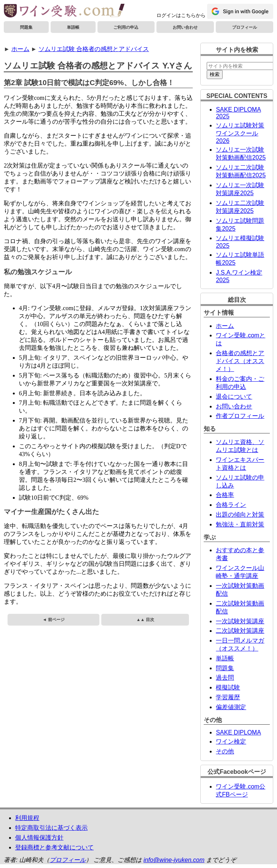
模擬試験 (228, 687)
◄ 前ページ (53, 620)
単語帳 (73, 27)
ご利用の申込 (126, 27)
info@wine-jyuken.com (174, 860)
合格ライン (231, 505)
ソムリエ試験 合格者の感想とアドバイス (94, 49)
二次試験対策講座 (240, 631)
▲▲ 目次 (145, 620)
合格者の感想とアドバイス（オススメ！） (240, 361)
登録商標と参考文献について (54, 847)
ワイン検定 (231, 741)
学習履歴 (228, 697)
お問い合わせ (185, 27)
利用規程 (27, 818)
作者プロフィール (240, 416)
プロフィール (245, 27)
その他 (225, 751)
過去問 (225, 678)
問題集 (26, 27)
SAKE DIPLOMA (238, 732)
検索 (215, 74)
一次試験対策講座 (240, 621)
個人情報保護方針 (39, 838)
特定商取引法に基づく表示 (51, 828)
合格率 (225, 495)
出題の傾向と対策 (240, 515)
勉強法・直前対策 (240, 524)
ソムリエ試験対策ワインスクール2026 (240, 133)
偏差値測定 (231, 707)
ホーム (20, 49)
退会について (234, 397)
